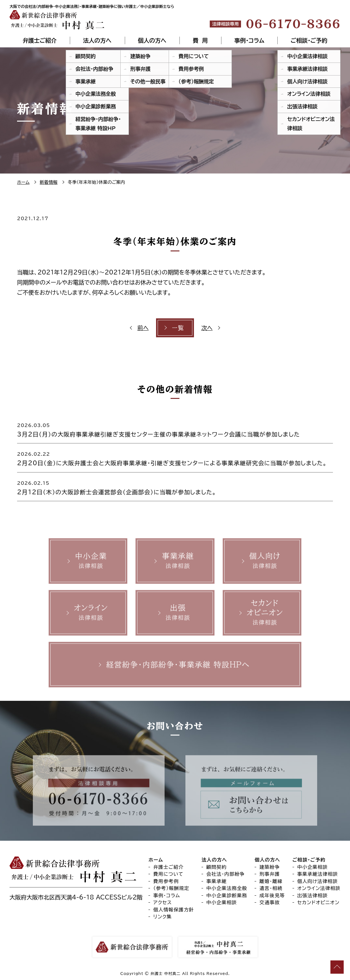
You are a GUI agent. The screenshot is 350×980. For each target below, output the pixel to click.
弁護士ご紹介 (40, 40)
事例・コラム (249, 40)
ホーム (156, 860)
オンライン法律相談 (319, 888)
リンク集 (163, 917)
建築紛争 (270, 867)
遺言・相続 (271, 888)
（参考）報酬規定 (171, 888)
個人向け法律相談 (317, 881)
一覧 (178, 328)
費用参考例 (166, 881)
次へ (207, 328)
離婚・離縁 (271, 881)
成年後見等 (272, 896)
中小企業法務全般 (227, 888)
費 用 (200, 40)
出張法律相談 (313, 896)
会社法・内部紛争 (226, 874)
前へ (143, 328)
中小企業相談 (222, 902)
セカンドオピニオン (318, 902)
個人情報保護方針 (174, 910)
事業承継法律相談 (318, 874)
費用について (168, 874)
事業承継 (217, 881)
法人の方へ (97, 40)
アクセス (163, 902)
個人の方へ (152, 40)
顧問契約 (217, 867)
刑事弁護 (270, 874)
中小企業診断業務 (227, 896)
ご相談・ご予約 (309, 40)
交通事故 (270, 902)
